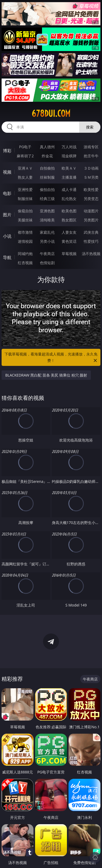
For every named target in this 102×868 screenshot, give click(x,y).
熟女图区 (69, 220)
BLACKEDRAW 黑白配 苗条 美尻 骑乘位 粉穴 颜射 (46, 375)
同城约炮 (25, 254)
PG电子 (25, 147)
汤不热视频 (91, 254)
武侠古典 (91, 232)
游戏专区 (91, 147)
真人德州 (47, 147)
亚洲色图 (47, 211)
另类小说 (47, 241)
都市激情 (25, 232)
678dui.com (51, 114)
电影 (7, 193)
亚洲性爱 (25, 189)
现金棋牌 (69, 156)
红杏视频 (25, 263)
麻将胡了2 (25, 156)
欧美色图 (69, 211)
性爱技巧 (91, 241)
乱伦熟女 (69, 199)
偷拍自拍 (47, 189)
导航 (7, 257)
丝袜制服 (47, 177)
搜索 (90, 127)
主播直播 (69, 177)
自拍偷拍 (47, 168)
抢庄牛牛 (91, 156)
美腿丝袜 (25, 220)
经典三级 (47, 199)
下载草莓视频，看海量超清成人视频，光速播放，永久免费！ (51, 358)
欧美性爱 (91, 189)
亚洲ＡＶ (25, 168)
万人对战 (69, 147)
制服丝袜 (25, 199)
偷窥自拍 (25, 211)
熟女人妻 (25, 177)
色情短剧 (47, 263)
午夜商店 (47, 254)
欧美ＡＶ (69, 168)
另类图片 (91, 220)
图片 (7, 215)
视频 (7, 172)
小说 (7, 236)
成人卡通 (69, 189)
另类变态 (91, 199)
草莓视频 (69, 254)
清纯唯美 (47, 220)
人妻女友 (69, 232)
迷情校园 (25, 241)
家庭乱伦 (47, 232)
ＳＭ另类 (91, 177)
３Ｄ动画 (91, 168)
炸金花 (47, 156)
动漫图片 (91, 211)
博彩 (7, 151)
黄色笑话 (69, 241)
